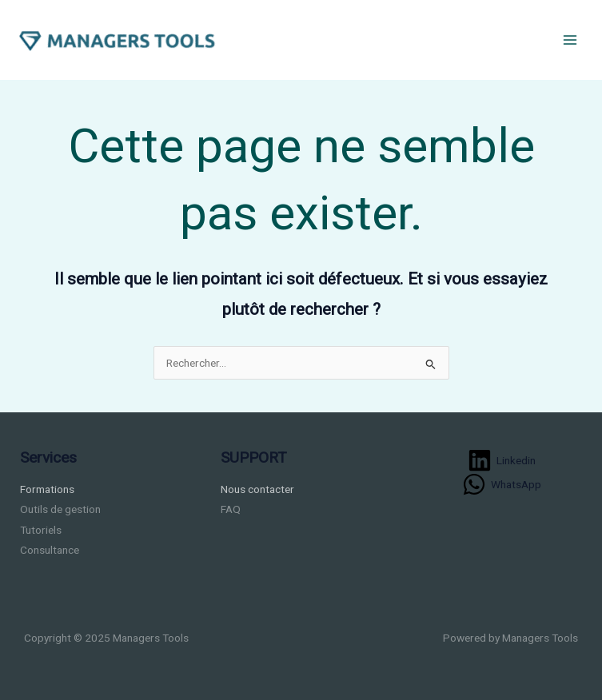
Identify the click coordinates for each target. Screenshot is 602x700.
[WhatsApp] (502, 484)
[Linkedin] (502, 460)
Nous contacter (257, 489)
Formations (47, 489)
